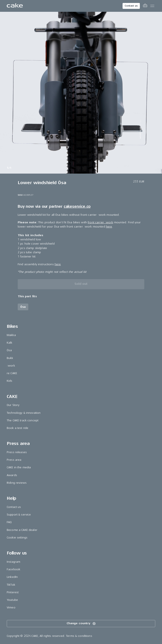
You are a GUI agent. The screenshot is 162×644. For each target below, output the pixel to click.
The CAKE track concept (23, 420)
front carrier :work (100, 222)
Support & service (19, 515)
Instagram (13, 562)
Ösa (9, 350)
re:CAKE (12, 373)
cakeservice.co (77, 206)
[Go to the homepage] (15, 6)
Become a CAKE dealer (22, 530)
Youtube (12, 600)
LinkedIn (12, 577)
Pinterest (13, 592)
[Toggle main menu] (152, 6)
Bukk (10, 358)
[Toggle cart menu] (145, 6)
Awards (12, 475)
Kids (10, 381)
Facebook (13, 569)
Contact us (131, 6)
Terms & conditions (79, 636)
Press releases (17, 452)
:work (11, 366)
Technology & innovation (24, 413)
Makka (11, 335)
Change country (81, 624)
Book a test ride (18, 428)
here (109, 227)
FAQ (9, 522)
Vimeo (11, 607)
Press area (14, 460)
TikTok (11, 585)
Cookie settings (17, 538)
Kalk (10, 343)
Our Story (13, 405)
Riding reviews (17, 483)
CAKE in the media (19, 467)
